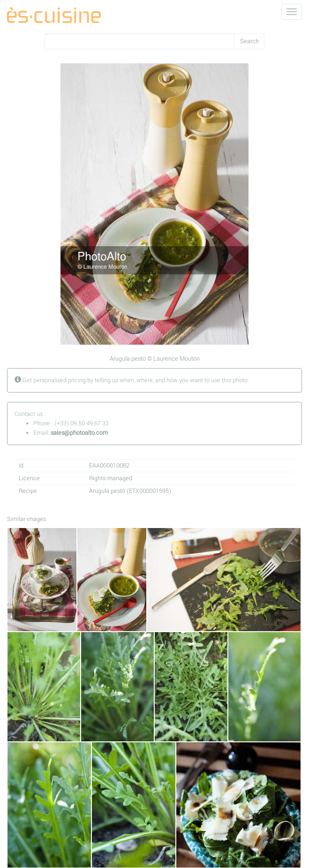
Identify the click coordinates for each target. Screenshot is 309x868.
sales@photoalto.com (79, 433)
